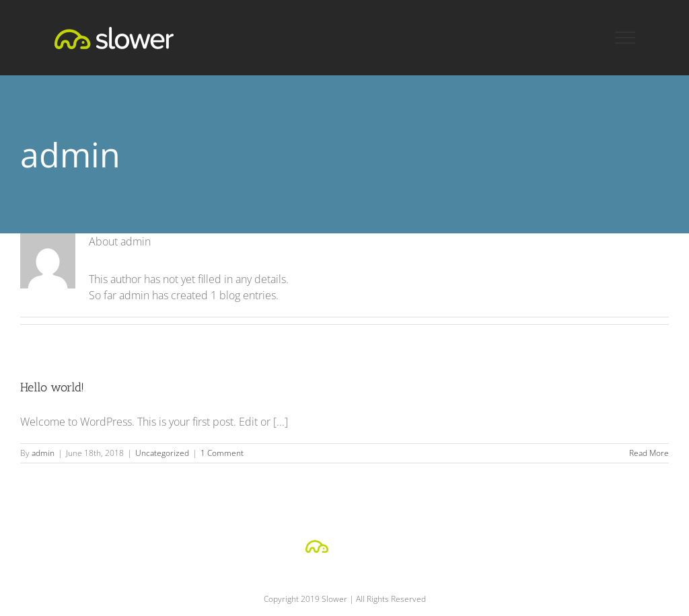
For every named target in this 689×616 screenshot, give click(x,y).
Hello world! (52, 387)
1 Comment (222, 453)
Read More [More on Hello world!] (649, 453)
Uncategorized (162, 453)
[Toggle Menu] (625, 38)
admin (43, 453)
